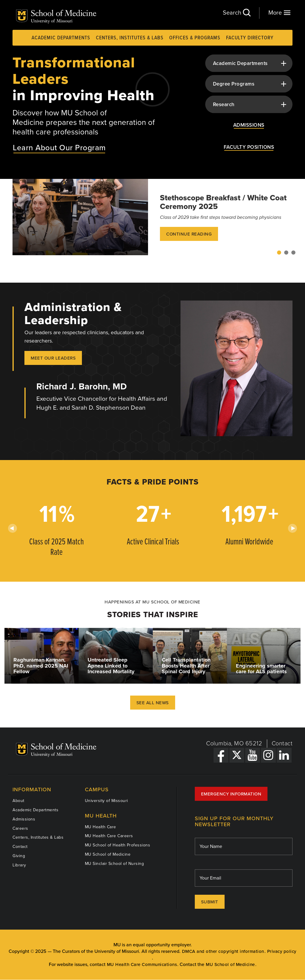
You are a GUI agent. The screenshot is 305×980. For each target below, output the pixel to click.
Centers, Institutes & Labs (130, 38)
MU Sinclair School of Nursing (115, 864)
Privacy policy (282, 952)
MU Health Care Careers (109, 836)
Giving (19, 856)
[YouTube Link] (253, 755)
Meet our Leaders (53, 358)
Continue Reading (189, 234)
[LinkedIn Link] (284, 755)
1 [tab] (279, 253)
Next (292, 528)
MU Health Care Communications (142, 965)
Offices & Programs (195, 38)
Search (236, 13)
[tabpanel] (152, 217)
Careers (20, 828)
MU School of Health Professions (118, 845)
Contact (282, 744)
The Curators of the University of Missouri (96, 951)
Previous (13, 528)
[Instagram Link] (268, 755)
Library (19, 865)
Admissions (24, 819)
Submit (210, 902)
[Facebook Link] (221, 755)
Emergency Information (231, 794)
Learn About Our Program (59, 148)
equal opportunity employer (162, 945)
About (18, 801)
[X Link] (237, 755)
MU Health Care (101, 827)
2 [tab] (286, 253)
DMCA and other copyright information (223, 952)
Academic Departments (61, 38)
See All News (153, 703)
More (280, 13)
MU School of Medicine (108, 854)
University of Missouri (106, 801)
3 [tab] (293, 253)
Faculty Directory (250, 38)
